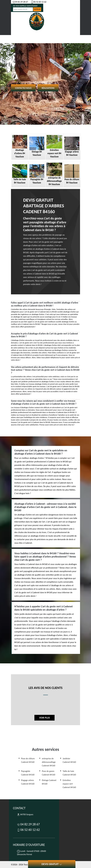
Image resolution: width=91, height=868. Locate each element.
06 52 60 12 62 (39, 2)
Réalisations (48, 88)
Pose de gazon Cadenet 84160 (48, 773)
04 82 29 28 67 (20, 2)
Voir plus (44, 718)
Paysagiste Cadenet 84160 (28, 773)
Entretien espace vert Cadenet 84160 (69, 784)
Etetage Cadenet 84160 (49, 782)
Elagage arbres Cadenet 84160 (28, 782)
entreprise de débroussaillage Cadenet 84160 (49, 762)
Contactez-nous (23, 88)
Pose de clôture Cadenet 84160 (28, 760)
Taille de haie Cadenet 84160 (69, 773)
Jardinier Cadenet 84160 (69, 760)
